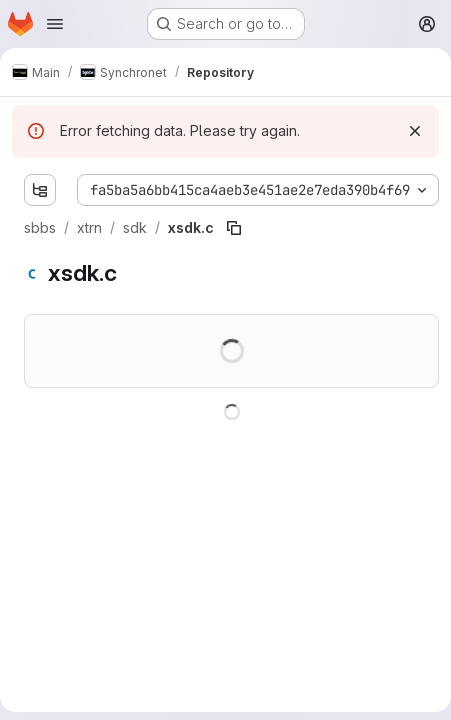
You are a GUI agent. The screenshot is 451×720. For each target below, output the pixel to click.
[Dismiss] (415, 131)
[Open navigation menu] (55, 24)
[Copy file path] (234, 228)
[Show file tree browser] (40, 190)
